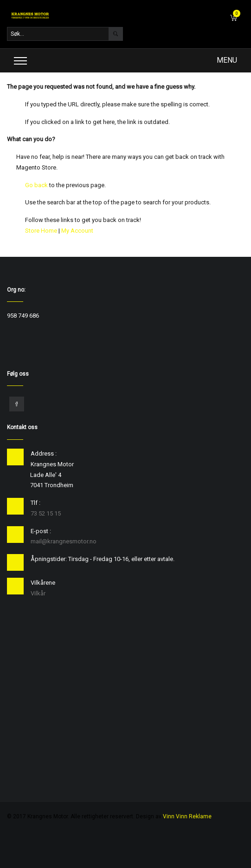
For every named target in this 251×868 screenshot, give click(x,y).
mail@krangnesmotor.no (64, 541)
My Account (77, 231)
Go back (36, 185)
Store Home (41, 231)
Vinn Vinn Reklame (187, 816)
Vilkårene (43, 583)
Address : (44, 454)
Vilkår (38, 593)
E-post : (41, 531)
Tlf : (35, 503)
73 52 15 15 (46, 513)
